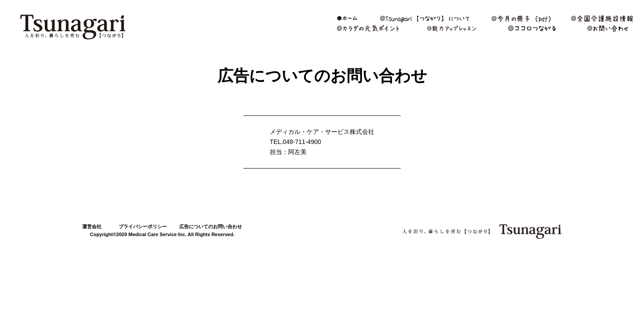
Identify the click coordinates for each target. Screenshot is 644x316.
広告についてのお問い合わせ (211, 226)
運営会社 (92, 226)
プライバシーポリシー (143, 226)
